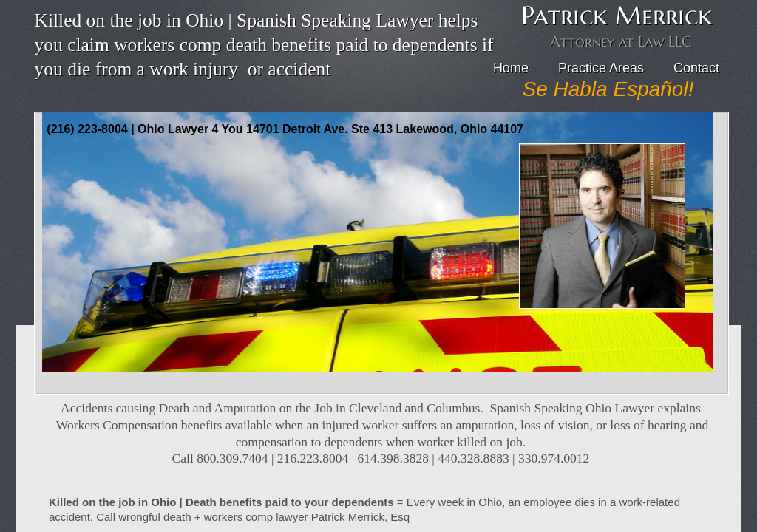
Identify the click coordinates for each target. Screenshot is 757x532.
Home (511, 68)
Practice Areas (601, 68)
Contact (696, 68)
